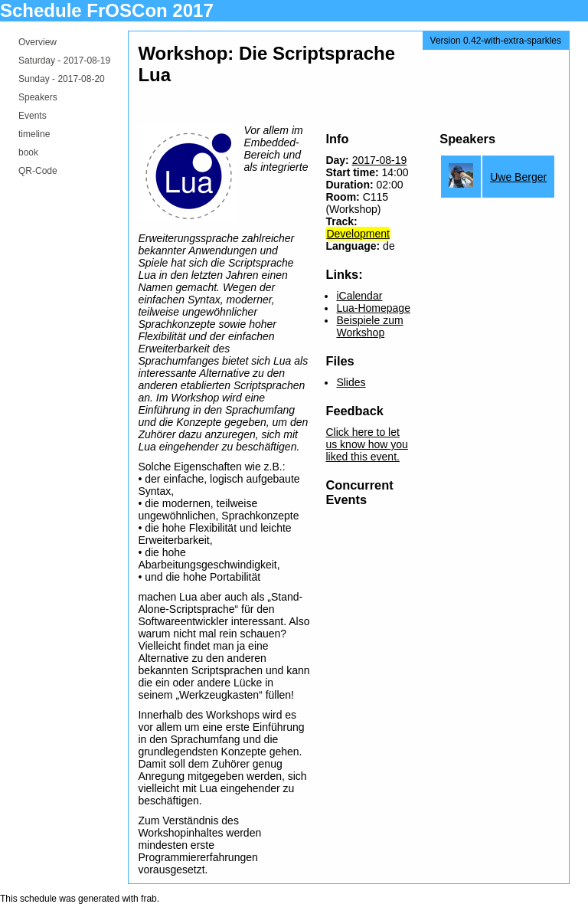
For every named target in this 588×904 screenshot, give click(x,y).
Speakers (38, 97)
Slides (351, 382)
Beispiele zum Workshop (369, 326)
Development (358, 234)
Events (33, 116)
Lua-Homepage (373, 308)
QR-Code (38, 171)
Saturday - (64, 61)
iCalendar (359, 296)
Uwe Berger (518, 177)
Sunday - (62, 79)
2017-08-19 (380, 160)
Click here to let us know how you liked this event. (366, 444)
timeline (34, 134)
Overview (38, 42)
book (28, 152)
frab (149, 899)
